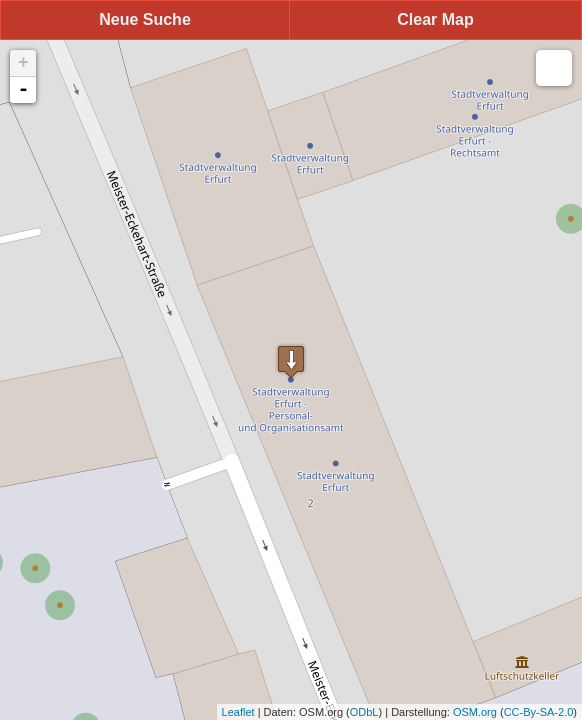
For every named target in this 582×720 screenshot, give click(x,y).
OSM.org (475, 712)
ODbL (364, 712)
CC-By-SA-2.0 (539, 712)
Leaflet (238, 712)
